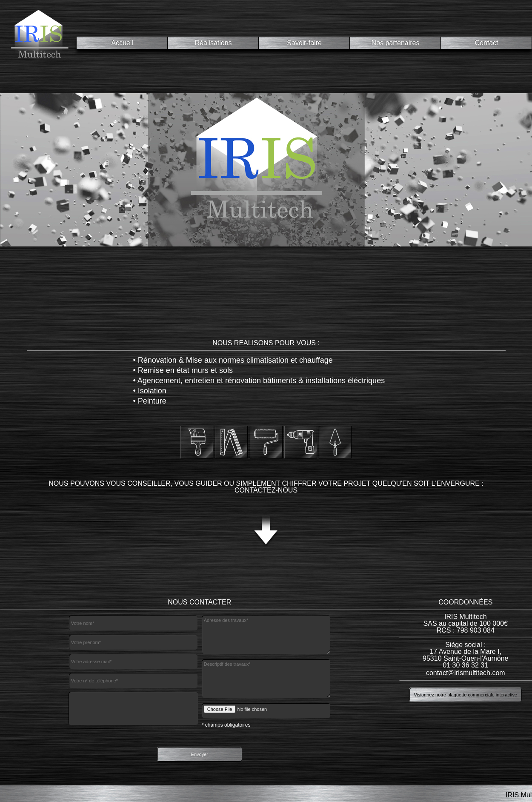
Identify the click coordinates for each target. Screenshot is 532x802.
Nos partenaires (396, 43)
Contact (486, 43)
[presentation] (133, 708)
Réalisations (213, 43)
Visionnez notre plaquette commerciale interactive (465, 695)
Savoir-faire (304, 43)
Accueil (122, 43)
